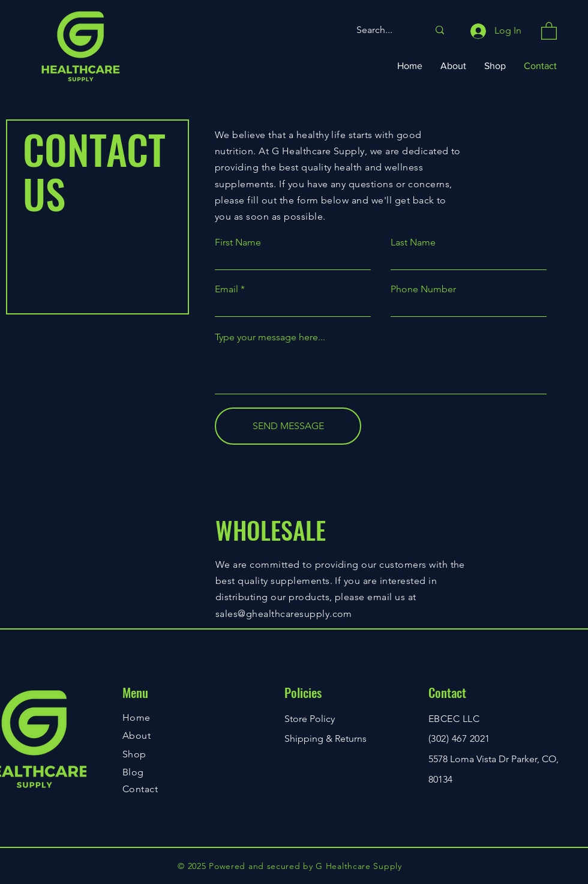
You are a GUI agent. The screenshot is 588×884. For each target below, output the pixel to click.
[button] (549, 30)
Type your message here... (270, 337)
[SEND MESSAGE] (288, 426)
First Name (238, 242)
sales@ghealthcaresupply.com (284, 614)
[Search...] (383, 30)
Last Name (413, 242)
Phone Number (423, 289)
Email (226, 289)
